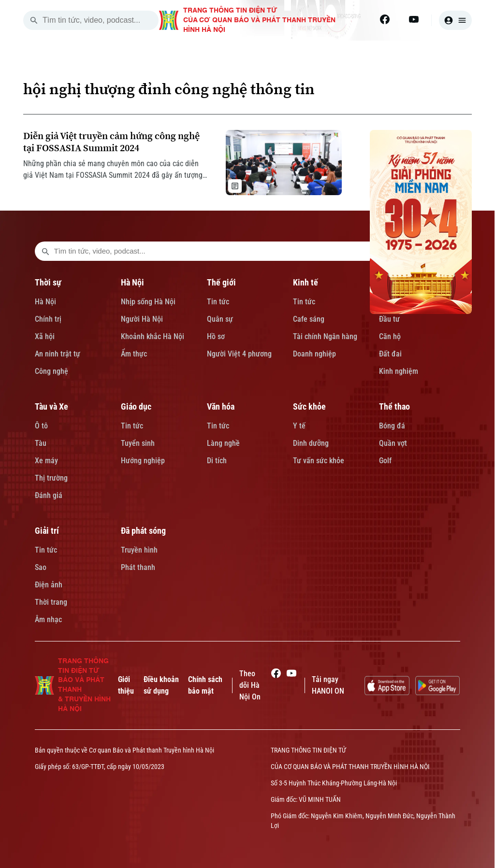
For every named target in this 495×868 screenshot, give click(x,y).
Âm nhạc (48, 619)
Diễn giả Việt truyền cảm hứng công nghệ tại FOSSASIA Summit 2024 (111, 142)
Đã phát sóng (143, 531)
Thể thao (394, 406)
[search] (34, 20)
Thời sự (48, 282)
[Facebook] (385, 19)
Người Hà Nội (142, 319)
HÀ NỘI (194, 52)
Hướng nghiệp (143, 461)
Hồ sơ (216, 336)
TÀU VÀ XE (418, 52)
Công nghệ (51, 371)
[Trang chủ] (94, 52)
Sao (41, 567)
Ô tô (41, 426)
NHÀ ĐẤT (358, 52)
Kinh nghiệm (399, 371)
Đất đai (390, 354)
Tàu (41, 443)
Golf (385, 461)
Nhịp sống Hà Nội (148, 302)
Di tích (217, 461)
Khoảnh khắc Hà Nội (153, 336)
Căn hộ (390, 336)
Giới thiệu (126, 685)
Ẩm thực (134, 354)
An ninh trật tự (58, 354)
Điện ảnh (49, 585)
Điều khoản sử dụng (161, 685)
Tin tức (218, 302)
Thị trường (51, 478)
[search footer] (45, 251)
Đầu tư (389, 319)
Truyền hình (139, 550)
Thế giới (221, 282)
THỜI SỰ (141, 52)
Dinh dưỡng (311, 443)
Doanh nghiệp (314, 354)
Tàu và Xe (51, 406)
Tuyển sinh (138, 443)
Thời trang (51, 602)
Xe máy (46, 461)
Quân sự (220, 319)
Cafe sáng (309, 319)
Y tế (299, 426)
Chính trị (48, 319)
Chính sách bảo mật (205, 685)
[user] (455, 20)
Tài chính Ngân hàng (325, 336)
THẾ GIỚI (248, 52)
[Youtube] (414, 19)
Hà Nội (45, 302)
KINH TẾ (303, 52)
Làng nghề (223, 443)
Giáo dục (136, 406)
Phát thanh (138, 567)
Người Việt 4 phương (239, 354)
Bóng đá (392, 426)
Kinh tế (306, 282)
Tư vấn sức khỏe (319, 461)
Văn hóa (221, 406)
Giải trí (47, 531)
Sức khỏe (309, 406)
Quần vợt (393, 443)
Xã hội (45, 336)
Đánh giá (49, 495)
